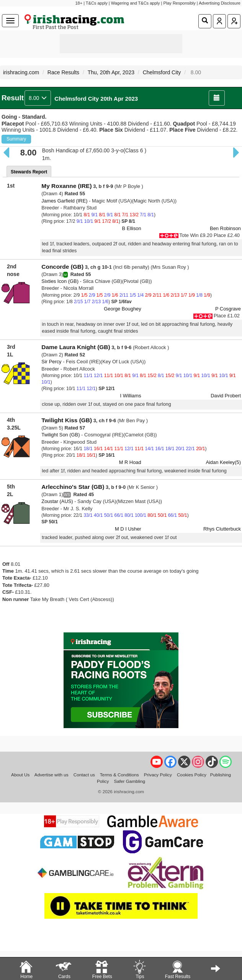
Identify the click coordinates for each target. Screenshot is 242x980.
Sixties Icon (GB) (60, 281)
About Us (20, 775)
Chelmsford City (162, 72)
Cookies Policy (192, 775)
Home (26, 969)
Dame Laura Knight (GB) (76, 347)
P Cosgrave (228, 309)
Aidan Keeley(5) (223, 462)
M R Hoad (130, 462)
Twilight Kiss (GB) (67, 420)
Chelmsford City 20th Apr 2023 (96, 99)
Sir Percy (51, 362)
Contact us (84, 775)
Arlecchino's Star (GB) (73, 487)
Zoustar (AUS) (57, 501)
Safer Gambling (129, 781)
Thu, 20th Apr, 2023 (111, 72)
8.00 (38, 98)
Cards (64, 969)
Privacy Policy (158, 775)
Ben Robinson (225, 228)
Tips (139, 969)
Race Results (63, 72)
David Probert (226, 396)
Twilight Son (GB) (60, 435)
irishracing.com (21, 72)
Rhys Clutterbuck (222, 529)
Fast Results (178, 969)
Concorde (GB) (62, 267)
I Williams (131, 396)
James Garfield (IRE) (64, 201)
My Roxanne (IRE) (66, 186)
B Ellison (132, 228)
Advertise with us (52, 775)
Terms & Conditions (119, 775)
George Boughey (122, 309)
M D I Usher (128, 529)
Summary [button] (16, 139)
